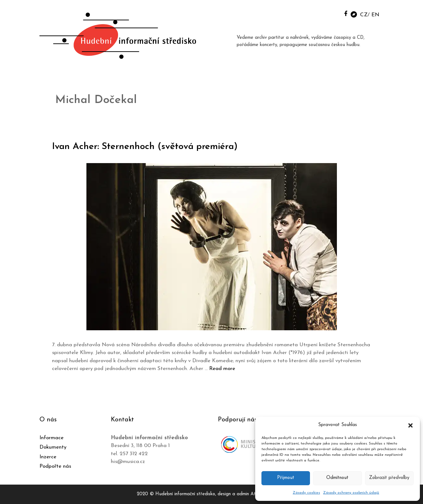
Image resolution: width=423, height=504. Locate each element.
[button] (410, 425)
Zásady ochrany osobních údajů (351, 493)
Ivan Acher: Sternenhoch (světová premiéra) (146, 147)
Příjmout (286, 478)
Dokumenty (53, 447)
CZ (364, 15)
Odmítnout (337, 478)
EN (375, 15)
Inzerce (48, 457)
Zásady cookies (306, 493)
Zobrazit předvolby (389, 478)
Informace (52, 438)
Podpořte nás (55, 466)
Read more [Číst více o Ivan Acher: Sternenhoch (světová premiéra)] (222, 369)
